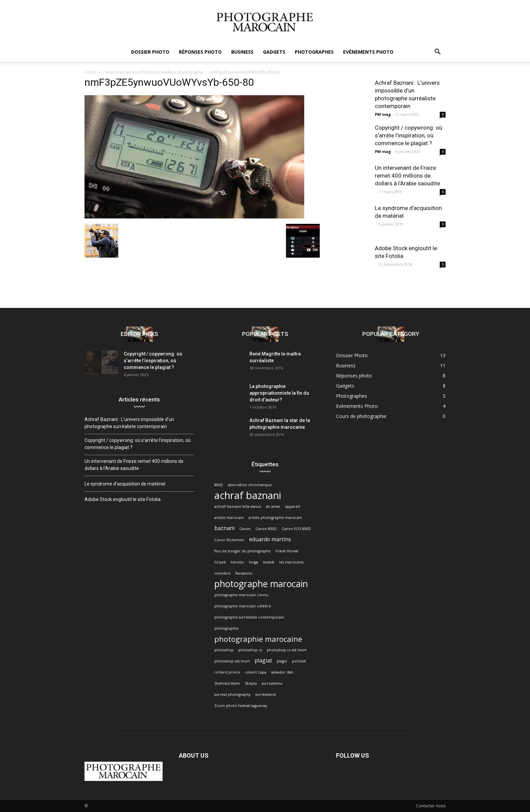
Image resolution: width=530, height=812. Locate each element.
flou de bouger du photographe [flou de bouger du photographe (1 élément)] (243, 551)
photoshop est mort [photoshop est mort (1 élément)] (232, 661)
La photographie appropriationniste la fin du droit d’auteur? (279, 393)
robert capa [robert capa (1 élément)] (256, 672)
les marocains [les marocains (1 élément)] (291, 562)
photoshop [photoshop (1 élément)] (224, 650)
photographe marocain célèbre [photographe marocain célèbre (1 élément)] (243, 606)
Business (242, 52)
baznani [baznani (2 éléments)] (224, 528)
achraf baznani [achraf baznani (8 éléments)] (248, 495)
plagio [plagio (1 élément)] (282, 661)
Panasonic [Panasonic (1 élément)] (244, 573)
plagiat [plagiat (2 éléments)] (263, 661)
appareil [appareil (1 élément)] (293, 506)
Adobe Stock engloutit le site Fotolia (123, 499)
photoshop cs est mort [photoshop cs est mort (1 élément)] (287, 650)
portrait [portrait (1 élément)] (299, 661)
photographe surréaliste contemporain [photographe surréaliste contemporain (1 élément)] (249, 617)
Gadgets (274, 52)
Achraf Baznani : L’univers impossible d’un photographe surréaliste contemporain (129, 423)
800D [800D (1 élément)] (219, 485)
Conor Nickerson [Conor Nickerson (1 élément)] (229, 540)
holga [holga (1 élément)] (254, 562)
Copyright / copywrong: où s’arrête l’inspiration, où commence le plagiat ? (408, 135)
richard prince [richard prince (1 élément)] (227, 672)
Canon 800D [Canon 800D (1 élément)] (266, 529)
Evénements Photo (368, 52)
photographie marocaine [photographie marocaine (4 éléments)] (258, 639)
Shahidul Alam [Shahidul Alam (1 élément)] (227, 683)
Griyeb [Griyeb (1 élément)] (220, 562)
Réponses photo (200, 52)
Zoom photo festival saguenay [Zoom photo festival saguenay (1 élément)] (241, 706)
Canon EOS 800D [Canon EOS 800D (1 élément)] (296, 529)
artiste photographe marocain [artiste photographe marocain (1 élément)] (275, 518)
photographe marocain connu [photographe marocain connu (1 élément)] (241, 595)
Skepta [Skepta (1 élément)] (251, 683)
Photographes (314, 52)
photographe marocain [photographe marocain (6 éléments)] (261, 584)
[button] (437, 53)
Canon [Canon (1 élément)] (245, 529)
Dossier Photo (150, 52)
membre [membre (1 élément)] (222, 573)
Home (90, 72)
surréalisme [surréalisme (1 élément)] (266, 695)
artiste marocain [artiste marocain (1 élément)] (229, 518)
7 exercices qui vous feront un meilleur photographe (153, 72)
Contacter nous (431, 806)
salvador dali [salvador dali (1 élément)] (282, 672)
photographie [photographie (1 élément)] (226, 628)
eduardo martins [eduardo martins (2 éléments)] (270, 539)
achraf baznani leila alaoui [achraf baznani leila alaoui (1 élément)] (238, 506)
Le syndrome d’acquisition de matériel (125, 484)
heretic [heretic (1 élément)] (237, 562)
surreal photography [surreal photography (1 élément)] (232, 695)
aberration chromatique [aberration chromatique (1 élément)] (250, 485)
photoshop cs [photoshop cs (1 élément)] (250, 650)
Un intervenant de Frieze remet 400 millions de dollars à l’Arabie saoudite (407, 176)
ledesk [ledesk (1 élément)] (269, 562)
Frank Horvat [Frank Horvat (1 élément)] (287, 551)
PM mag (383, 114)
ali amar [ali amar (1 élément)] (273, 506)
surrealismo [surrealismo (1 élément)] (272, 683)
